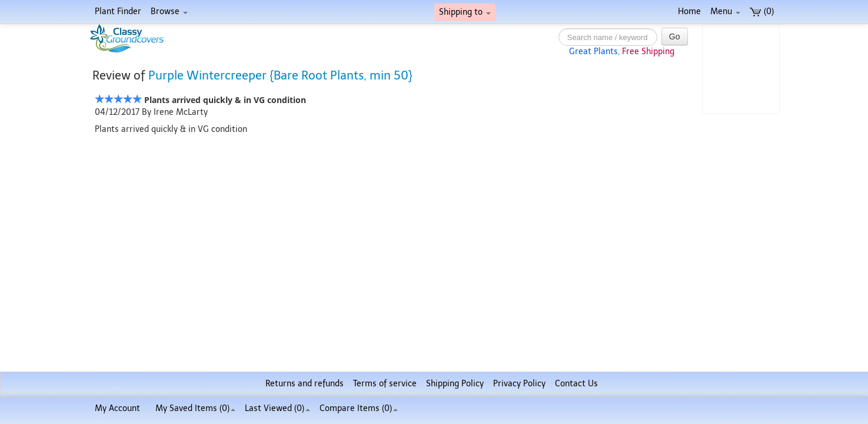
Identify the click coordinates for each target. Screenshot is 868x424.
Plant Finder (118, 11)
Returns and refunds (305, 384)
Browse (169, 11)
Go (675, 37)
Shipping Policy (455, 384)
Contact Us (576, 384)
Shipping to (465, 12)
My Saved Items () (195, 408)
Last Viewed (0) (277, 408)
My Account (117, 408)
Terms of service (385, 384)
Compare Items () (359, 408)
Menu (725, 11)
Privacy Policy (519, 384)
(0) (762, 11)
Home (689, 11)
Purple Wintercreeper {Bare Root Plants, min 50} (280, 75)
